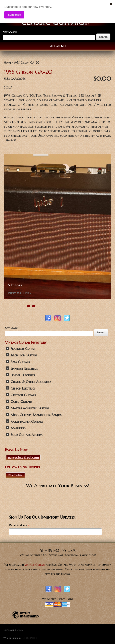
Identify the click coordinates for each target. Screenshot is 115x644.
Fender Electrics (23, 375)
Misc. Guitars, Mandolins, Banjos (36, 415)
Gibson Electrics (23, 388)
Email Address (19, 525)
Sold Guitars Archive (27, 435)
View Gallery (20, 293)
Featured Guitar (23, 349)
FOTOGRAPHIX (29, 638)
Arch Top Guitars (24, 355)
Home (8, 63)
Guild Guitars (21, 402)
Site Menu (58, 46)
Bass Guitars (20, 362)
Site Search (10, 32)
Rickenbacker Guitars (27, 422)
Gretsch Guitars (23, 395)
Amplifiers (18, 428)
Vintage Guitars (35, 565)
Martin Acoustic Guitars (30, 408)
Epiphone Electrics (24, 369)
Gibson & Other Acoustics (31, 382)
